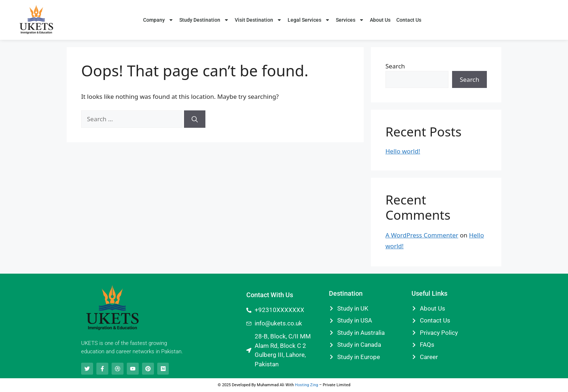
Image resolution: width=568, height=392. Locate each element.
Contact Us (409, 20)
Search (395, 66)
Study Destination (204, 20)
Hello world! (403, 151)
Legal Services (309, 20)
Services (350, 20)
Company (158, 20)
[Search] (195, 119)
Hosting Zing (306, 385)
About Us (380, 20)
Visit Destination (258, 20)
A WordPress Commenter (422, 235)
